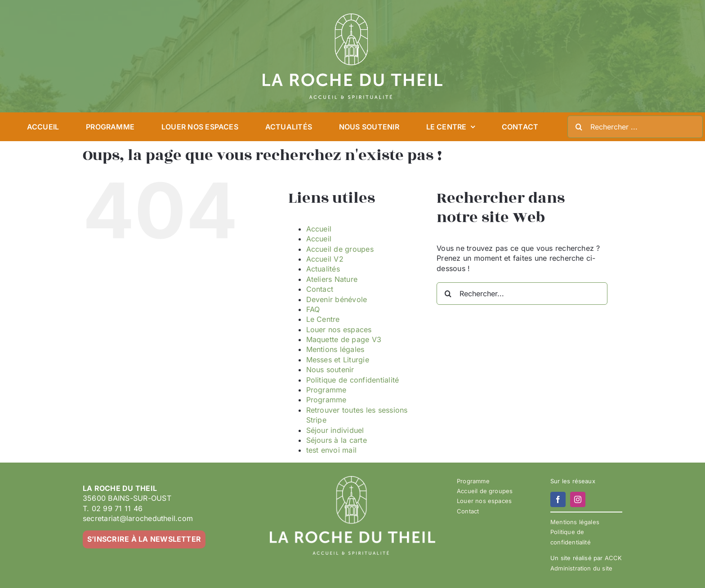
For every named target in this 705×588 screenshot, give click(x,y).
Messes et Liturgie (338, 360)
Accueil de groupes (340, 249)
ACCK (614, 558)
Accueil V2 (325, 259)
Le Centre (323, 319)
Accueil (319, 229)
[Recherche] (579, 127)
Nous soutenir (330, 370)
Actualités (323, 269)
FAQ (313, 309)
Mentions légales (335, 349)
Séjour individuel (335, 430)
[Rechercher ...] (635, 127)
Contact (320, 289)
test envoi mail (332, 450)
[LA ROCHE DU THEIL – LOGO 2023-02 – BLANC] (352, 17)
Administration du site (581, 568)
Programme (326, 390)
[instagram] (578, 499)
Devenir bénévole (337, 299)
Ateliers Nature (332, 279)
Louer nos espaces (339, 330)
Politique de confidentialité (353, 380)
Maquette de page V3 (344, 339)
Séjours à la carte (337, 440)
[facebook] (558, 499)
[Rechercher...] (522, 294)
